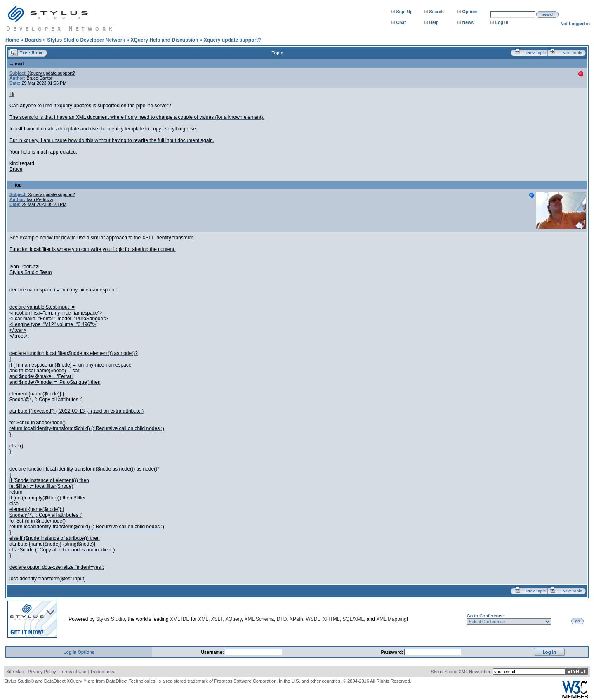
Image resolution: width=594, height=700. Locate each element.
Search (436, 12)
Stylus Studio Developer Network (86, 40)
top (16, 185)
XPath (296, 619)
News (468, 22)
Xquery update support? (232, 40)
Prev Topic (536, 53)
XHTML (331, 619)
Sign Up (404, 12)
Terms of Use (73, 672)
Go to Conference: (486, 616)
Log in (502, 22)
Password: (393, 652)
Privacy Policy (42, 672)
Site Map (15, 672)
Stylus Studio (111, 619)
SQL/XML (353, 619)
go (578, 621)
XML (203, 619)
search (549, 14)
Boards (33, 40)
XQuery (233, 619)
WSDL (313, 619)
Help (434, 22)
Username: (213, 652)
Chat (401, 22)
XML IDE (180, 619)
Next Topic (572, 53)
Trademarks (102, 672)
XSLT (217, 619)
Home (12, 40)
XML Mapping (391, 619)
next (17, 64)
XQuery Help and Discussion (164, 40)
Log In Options (79, 652)
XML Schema (259, 619)
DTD (282, 619)
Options (470, 12)
